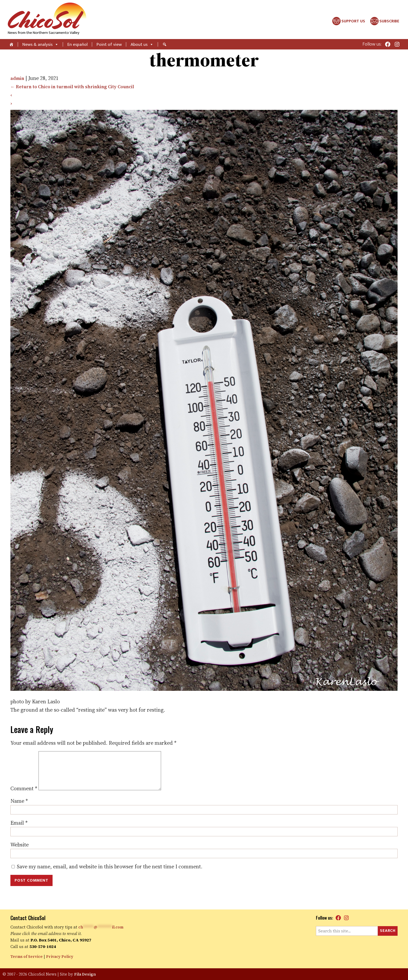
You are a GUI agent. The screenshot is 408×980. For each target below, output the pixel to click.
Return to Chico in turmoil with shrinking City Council (79, 86)
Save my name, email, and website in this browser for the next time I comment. (110, 875)
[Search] (165, 44)
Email (19, 831)
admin (18, 78)
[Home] (12, 44)
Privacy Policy (63, 956)
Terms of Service (28, 956)
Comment (24, 797)
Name (19, 809)
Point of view (109, 45)
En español (78, 45)
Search (388, 931)
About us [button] (142, 45)
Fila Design (85, 974)
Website (20, 853)
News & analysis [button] (40, 45)
